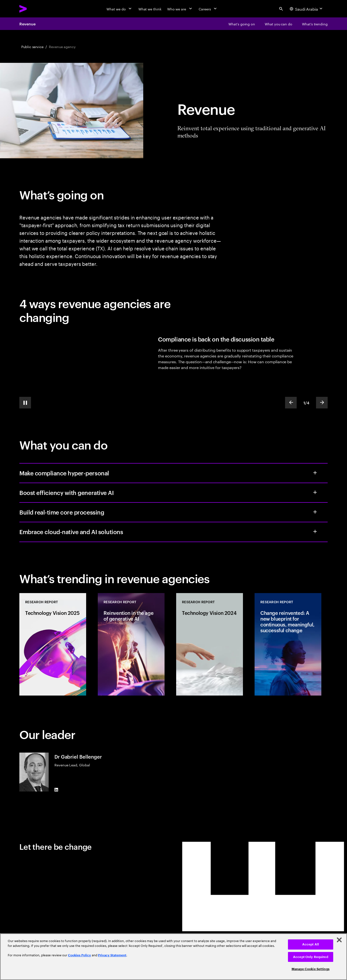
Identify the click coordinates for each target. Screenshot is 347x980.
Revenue (27, 24)
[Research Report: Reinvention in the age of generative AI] (131, 644)
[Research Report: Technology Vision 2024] (210, 644)
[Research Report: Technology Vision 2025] (53, 644)
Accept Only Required (311, 957)
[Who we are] (180, 9)
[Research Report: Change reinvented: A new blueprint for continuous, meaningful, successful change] (288, 644)
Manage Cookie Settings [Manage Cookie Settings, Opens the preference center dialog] (311, 969)
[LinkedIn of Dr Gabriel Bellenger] (56, 790)
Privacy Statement (112, 955)
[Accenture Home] (34, 9)
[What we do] (119, 9)
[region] (173, 957)
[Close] (339, 940)
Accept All (311, 944)
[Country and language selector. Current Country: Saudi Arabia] (307, 9)
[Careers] (208, 9)
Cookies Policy (79, 955)
